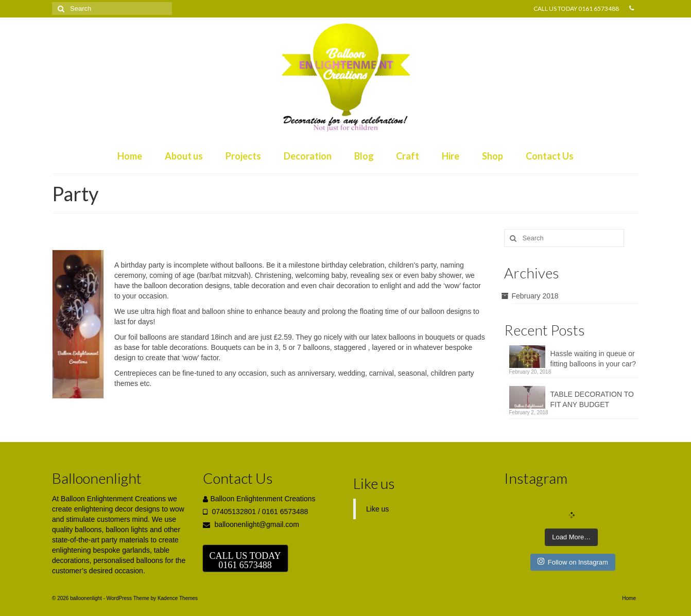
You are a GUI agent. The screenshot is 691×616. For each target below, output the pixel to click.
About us (184, 156)
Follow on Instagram (573, 562)
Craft (408, 156)
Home (130, 156)
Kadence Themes (178, 598)
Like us (374, 483)
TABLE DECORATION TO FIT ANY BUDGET (592, 399)
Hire (451, 156)
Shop (493, 156)
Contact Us (550, 156)
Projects (243, 156)
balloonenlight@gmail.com (251, 524)
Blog (364, 156)
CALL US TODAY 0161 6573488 (576, 8)
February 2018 (535, 296)
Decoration (308, 156)
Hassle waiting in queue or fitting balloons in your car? (593, 359)
